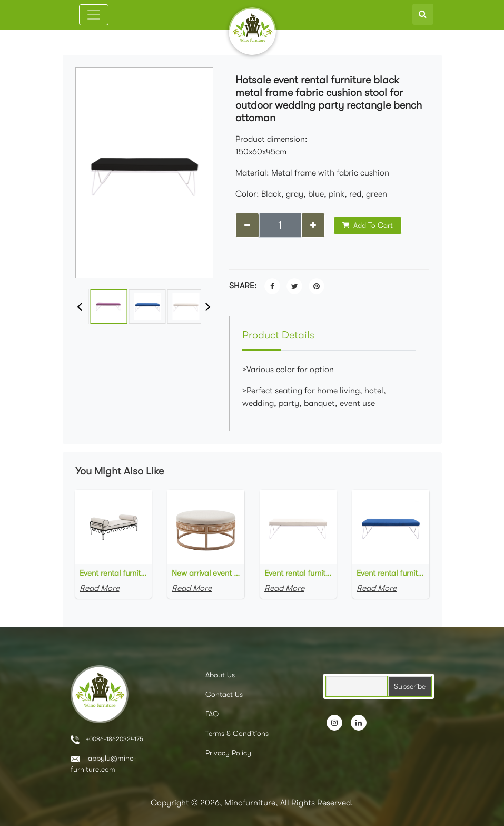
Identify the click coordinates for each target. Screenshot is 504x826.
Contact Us (224, 694)
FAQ (212, 714)
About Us (220, 675)
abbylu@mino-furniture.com (104, 764)
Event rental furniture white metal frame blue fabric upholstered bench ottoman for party (391, 573)
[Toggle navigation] (94, 15)
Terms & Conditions (237, 733)
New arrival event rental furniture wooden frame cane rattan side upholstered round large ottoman (206, 573)
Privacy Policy (228, 753)
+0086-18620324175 (107, 740)
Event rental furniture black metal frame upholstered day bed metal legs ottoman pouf (114, 573)
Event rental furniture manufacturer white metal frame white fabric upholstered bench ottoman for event (299, 573)
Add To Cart (368, 225)
